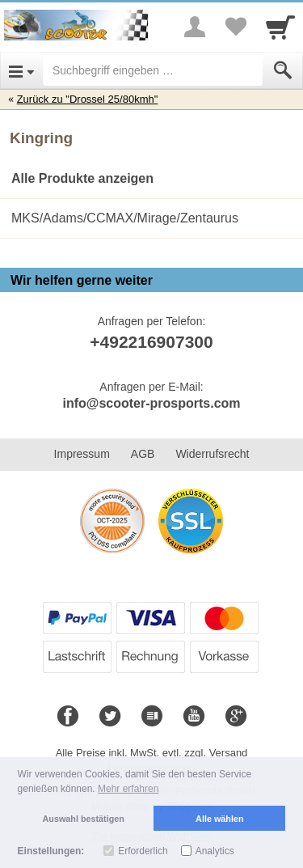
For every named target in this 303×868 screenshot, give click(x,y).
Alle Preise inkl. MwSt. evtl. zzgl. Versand (152, 753)
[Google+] (236, 717)
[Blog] (152, 717)
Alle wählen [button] (219, 819)
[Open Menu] (21, 70)
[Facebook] (68, 717)
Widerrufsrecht (212, 454)
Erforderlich (143, 851)
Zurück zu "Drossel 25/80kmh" (88, 99)
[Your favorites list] (235, 27)
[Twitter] (110, 717)
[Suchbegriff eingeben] (153, 70)
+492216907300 (151, 342)
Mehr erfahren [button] (128, 789)
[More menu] (195, 27)
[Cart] (280, 27)
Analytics (215, 851)
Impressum (82, 454)
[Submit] (283, 70)
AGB (143, 454)
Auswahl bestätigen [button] (84, 819)
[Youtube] (194, 717)
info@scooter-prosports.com (151, 403)
